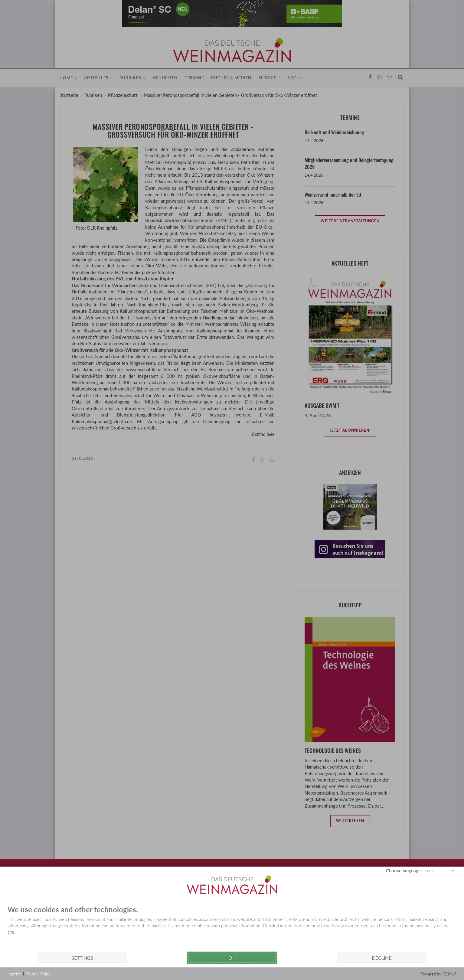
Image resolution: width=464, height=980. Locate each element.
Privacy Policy (38, 974)
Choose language (403, 871)
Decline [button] (382, 958)
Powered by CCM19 (438, 974)
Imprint (14, 974)
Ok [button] (232, 958)
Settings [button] (82, 958)
